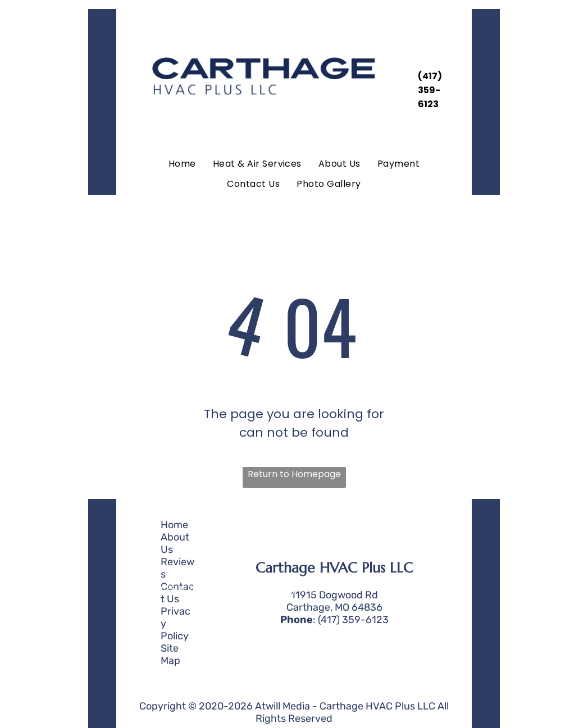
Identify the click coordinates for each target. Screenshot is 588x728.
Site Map (170, 654)
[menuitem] (182, 164)
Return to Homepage (294, 474)
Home (174, 525)
